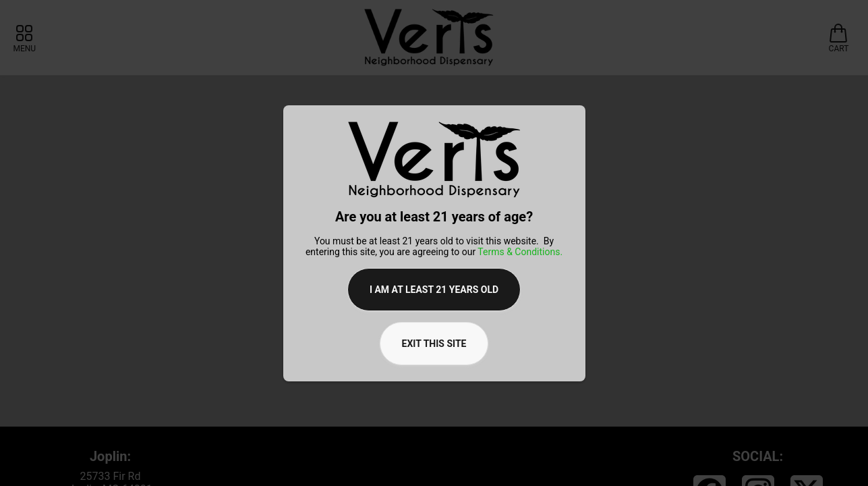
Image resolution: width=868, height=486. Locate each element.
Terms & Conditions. (520, 252)
